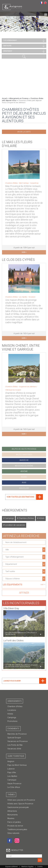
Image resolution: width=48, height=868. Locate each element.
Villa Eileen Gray (11, 607)
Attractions (12, 811)
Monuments (13, 815)
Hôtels (41, 517)
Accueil (4, 98)
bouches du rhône (25, 466)
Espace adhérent (12, 867)
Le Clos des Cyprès (18, 258)
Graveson (32, 296)
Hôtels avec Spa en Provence (20, 804)
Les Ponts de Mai (15, 745)
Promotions (12, 721)
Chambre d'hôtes (26, 517)
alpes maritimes (25, 455)
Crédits (40, 867)
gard (25, 477)
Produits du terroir (15, 826)
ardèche (25, 460)
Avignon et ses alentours (28, 385)
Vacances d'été (14, 749)
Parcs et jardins (14, 822)
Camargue (12, 780)
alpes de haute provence (25, 449)
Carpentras (34, 182)
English (45, 3)
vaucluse (25, 488)
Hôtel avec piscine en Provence (21, 800)
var (25, 483)
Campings (9, 517)
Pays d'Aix (12, 772)
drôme (25, 471)
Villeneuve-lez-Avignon (13, 389)
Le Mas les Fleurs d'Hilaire (17, 143)
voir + (24, 251)
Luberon (11, 769)
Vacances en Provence (18, 741)
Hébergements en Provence (19, 98)
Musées (11, 818)
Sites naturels (13, 833)
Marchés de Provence (17, 734)
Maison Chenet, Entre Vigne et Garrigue (21, 346)
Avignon (11, 761)
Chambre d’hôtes (15, 706)
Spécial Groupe (14, 738)
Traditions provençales (17, 829)
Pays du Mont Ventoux (17, 765)
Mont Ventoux (24, 182)
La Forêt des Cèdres (13, 639)
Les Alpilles (23, 296)
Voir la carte (25, 132)
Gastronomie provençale (18, 807)
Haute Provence (14, 784)
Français (41, 3)
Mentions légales (27, 867)
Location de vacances (15, 524)
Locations (12, 710)
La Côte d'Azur (14, 787)
